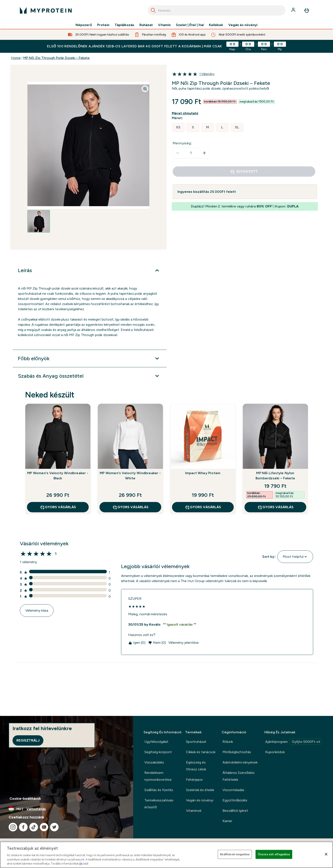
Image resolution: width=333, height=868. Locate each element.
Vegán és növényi (243, 25)
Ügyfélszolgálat (156, 742)
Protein (103, 25)
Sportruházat (196, 742)
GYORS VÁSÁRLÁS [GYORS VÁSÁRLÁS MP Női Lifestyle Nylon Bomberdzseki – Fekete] (275, 507)
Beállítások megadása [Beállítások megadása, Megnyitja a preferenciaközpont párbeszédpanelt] (235, 854)
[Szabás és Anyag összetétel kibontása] (90, 376)
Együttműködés (235, 800)
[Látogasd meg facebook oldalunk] (23, 827)
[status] (191, 153)
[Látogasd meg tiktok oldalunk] (34, 827)
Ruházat (146, 25)
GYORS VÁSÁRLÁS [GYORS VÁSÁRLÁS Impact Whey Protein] (203, 507)
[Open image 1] (39, 221)
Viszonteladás (233, 790)
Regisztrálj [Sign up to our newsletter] (28, 740)
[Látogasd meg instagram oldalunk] (13, 827)
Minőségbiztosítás (237, 752)
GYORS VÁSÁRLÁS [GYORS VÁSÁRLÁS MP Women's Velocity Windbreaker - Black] (58, 507)
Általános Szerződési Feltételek (238, 776)
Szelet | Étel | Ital (190, 25)
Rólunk (228, 742)
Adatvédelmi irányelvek (240, 762)
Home (16, 58)
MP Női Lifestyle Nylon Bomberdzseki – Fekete (275, 476)
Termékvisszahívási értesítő (159, 804)
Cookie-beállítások (25, 799)
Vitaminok (194, 811)
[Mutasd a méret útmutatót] (186, 113)
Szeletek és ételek (200, 790)
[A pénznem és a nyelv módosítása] (67, 809)
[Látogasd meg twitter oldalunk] (54, 827)
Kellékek (216, 25)
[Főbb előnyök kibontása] (90, 358)
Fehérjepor (194, 780)
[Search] (153, 10)
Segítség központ (158, 752)
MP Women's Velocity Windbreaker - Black (58, 476)
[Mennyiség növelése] (204, 153)
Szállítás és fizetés (159, 790)
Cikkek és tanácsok (201, 752)
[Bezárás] (326, 854)
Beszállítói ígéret (235, 811)
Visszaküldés (154, 762)
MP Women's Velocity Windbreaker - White (130, 476)
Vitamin (164, 25)
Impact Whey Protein (203, 473)
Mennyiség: (182, 143)
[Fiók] (294, 10)
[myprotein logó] (46, 10)
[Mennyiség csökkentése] (178, 153)
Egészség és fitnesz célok (196, 766)
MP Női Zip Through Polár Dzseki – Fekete (57, 58)
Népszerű (84, 25)
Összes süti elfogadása (274, 854)
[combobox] (217, 10)
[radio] (178, 127)
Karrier (227, 821)
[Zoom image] (145, 89)
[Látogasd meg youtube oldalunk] (44, 827)
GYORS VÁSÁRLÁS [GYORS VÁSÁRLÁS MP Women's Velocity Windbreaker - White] (130, 507)
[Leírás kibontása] (90, 270)
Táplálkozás (124, 25)
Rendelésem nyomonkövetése (158, 776)
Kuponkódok (275, 752)
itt (81, 864)
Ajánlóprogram (294, 742)
